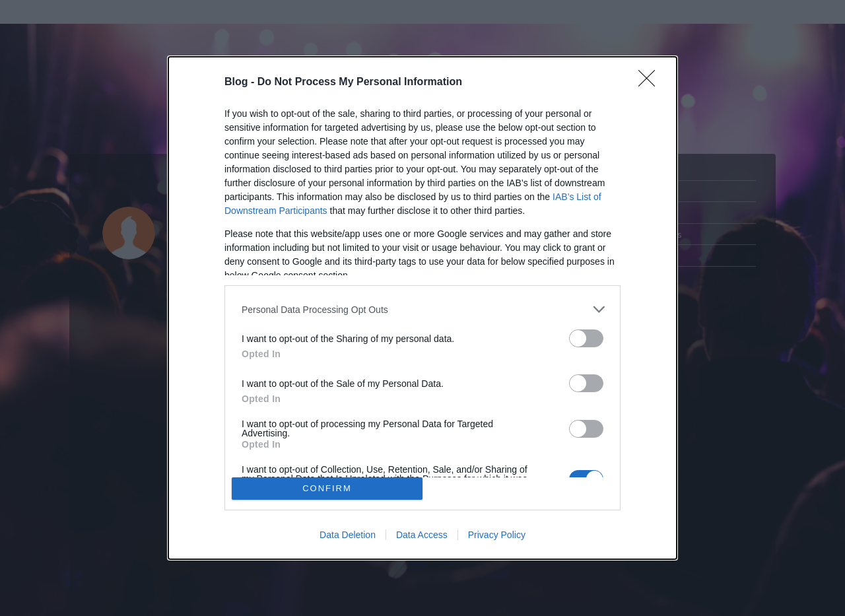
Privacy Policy (497, 535)
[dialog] (422, 308)
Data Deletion (348, 535)
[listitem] (422, 309)
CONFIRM (327, 488)
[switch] (586, 338)
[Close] (651, 83)
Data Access (422, 535)
